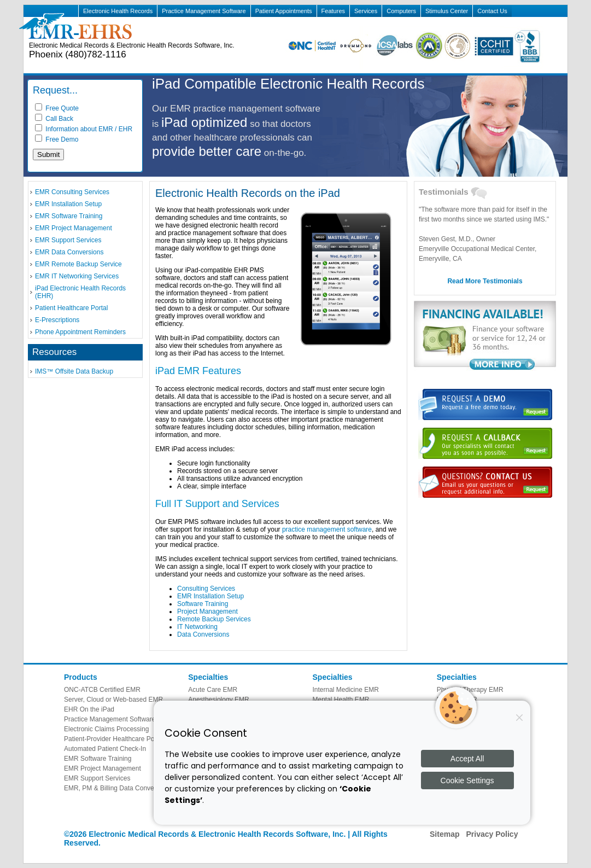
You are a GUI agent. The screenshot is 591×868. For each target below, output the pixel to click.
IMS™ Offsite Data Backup (74, 371)
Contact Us (492, 11)
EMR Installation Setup (68, 204)
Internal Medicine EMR (346, 690)
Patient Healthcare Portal (71, 308)
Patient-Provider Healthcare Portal (114, 739)
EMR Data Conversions (69, 252)
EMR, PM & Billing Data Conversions (118, 788)
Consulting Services (206, 589)
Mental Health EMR (341, 700)
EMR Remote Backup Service (78, 264)
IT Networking (197, 627)
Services (366, 11)
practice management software (327, 529)
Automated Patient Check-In (105, 749)
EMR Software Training (69, 216)
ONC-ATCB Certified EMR (102, 690)
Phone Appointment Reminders (80, 332)
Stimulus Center (447, 11)
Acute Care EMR (213, 690)
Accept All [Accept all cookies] (467, 759)
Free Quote (57, 108)
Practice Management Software (204, 11)
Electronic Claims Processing (106, 729)
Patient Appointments (284, 11)
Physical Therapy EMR (470, 690)
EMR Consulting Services (72, 192)
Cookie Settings (467, 780)
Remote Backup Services (214, 619)
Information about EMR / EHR (84, 129)
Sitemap (444, 834)
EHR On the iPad (89, 709)
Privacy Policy (492, 834)
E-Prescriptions (57, 320)
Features (333, 11)
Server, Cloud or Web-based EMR (113, 700)
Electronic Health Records (118, 11)
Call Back (54, 119)
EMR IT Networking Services (77, 276)
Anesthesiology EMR (218, 700)
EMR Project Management (74, 228)
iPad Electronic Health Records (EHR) (80, 292)
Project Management (207, 611)
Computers (401, 11)
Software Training (203, 604)
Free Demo (57, 139)
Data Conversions (203, 634)
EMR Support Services (68, 240)
